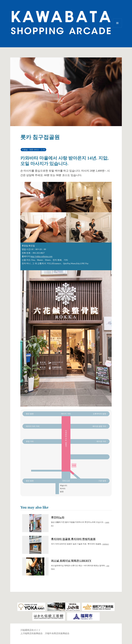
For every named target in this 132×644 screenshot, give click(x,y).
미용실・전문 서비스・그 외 (34, 150)
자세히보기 (106, 544)
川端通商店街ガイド (30, 630)
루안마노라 (58, 517)
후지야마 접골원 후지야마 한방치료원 (73, 539)
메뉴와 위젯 (117, 27)
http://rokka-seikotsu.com (42, 256)
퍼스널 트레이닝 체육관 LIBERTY (71, 561)
